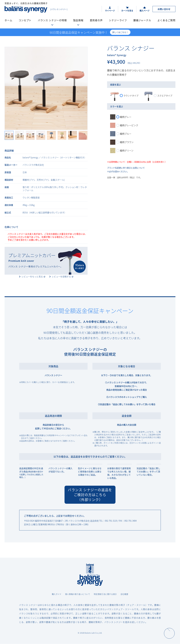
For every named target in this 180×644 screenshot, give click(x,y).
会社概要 (124, 594)
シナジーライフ (118, 20)
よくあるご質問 (166, 20)
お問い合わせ (164, 9)
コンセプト (25, 20)
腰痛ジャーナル (142, 20)
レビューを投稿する (61, 276)
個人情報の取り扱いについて (78, 594)
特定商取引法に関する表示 (105, 594)
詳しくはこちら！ (120, 32)
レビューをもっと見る (32, 276)
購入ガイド (57, 594)
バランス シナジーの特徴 (52, 20)
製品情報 (78, 20)
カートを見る (127, 10)
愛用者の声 (96, 20)
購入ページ (145, 10)
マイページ (110, 10)
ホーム (8, 20)
